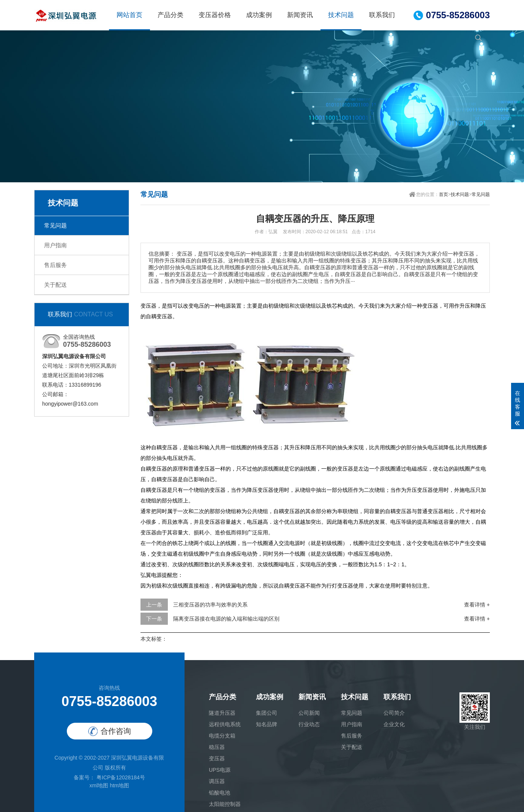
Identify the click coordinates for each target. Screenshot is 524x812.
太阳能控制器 (225, 804)
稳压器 (217, 747)
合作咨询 (110, 731)
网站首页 (129, 15)
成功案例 (259, 15)
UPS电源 (220, 770)
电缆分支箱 (222, 736)
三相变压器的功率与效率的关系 (210, 605)
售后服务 (55, 265)
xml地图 (99, 785)
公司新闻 (309, 713)
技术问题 (341, 15)
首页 (444, 194)
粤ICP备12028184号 (120, 777)
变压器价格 (215, 15)
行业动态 (309, 724)
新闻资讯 (300, 15)
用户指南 (55, 245)
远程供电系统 (225, 724)
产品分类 (170, 15)
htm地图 (119, 785)
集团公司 (267, 713)
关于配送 (55, 285)
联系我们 (382, 15)
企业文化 (394, 724)
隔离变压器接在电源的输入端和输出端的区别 (226, 619)
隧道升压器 (222, 713)
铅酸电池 (219, 793)
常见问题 (55, 225)
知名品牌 (267, 724)
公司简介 (394, 713)
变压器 (217, 758)
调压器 (217, 781)
